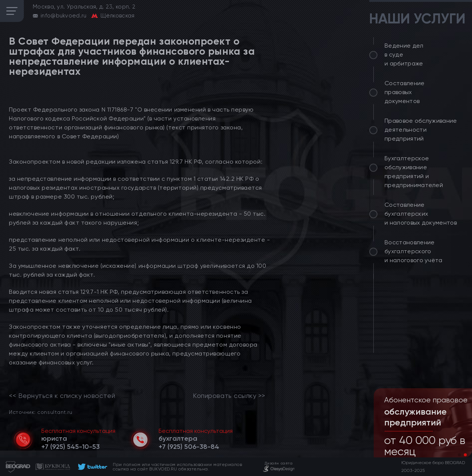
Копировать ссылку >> (229, 396)
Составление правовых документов (405, 92)
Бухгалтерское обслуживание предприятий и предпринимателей (414, 172)
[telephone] (71, 447)
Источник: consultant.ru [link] (41, 412)
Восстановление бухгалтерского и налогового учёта (414, 251)
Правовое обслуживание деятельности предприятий (421, 130)
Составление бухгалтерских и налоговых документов (421, 214)
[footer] (91, 467)
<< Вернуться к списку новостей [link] (62, 396)
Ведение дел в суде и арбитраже (404, 54)
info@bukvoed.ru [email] (64, 16)
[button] (459, 455)
